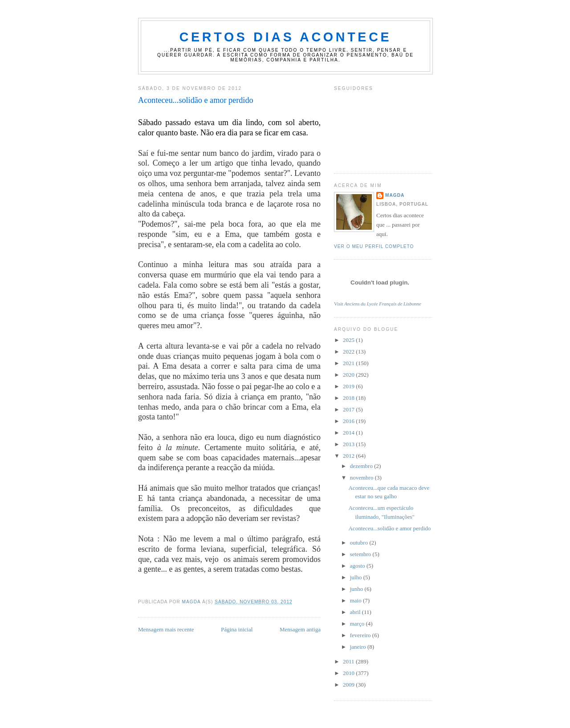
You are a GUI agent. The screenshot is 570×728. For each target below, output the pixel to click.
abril (356, 612)
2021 (349, 363)
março (358, 624)
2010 (349, 673)
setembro (361, 554)
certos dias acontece (286, 37)
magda (395, 195)
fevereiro (361, 635)
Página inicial (237, 629)
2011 (349, 661)
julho (357, 577)
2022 (349, 352)
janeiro (359, 647)
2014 (349, 433)
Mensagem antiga (300, 629)
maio (356, 600)
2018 (349, 398)
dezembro (362, 466)
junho (357, 589)
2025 (349, 340)
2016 (349, 421)
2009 (349, 685)
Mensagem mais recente (166, 629)
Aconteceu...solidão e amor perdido (389, 528)
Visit (378, 304)
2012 (349, 456)
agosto (358, 566)
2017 (349, 409)
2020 (349, 375)
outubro (360, 543)
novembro (362, 478)
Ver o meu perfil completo (374, 246)
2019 (349, 386)
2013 (349, 444)
